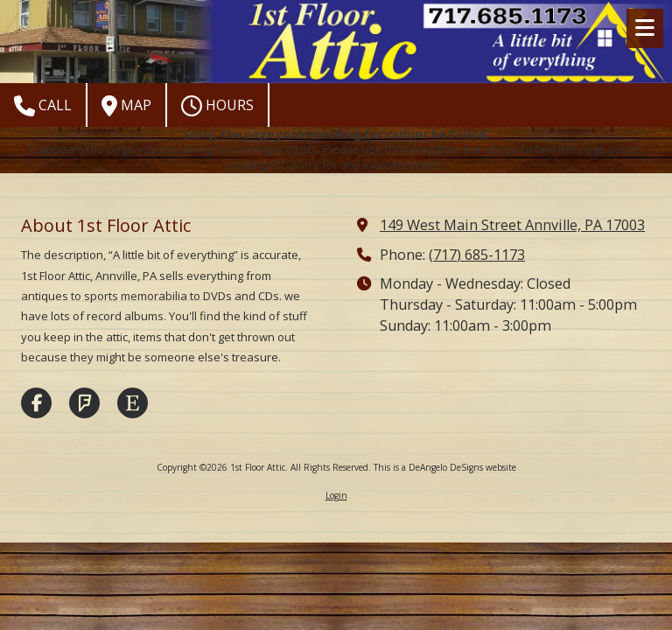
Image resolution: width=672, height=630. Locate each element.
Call (43, 106)
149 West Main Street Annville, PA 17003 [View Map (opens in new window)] (512, 225)
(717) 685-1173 (477, 255)
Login (336, 495)
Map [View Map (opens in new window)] (126, 106)
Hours (217, 106)
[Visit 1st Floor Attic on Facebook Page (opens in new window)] (36, 403)
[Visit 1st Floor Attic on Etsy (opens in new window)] (133, 403)
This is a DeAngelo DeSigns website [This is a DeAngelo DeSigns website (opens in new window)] (445, 467)
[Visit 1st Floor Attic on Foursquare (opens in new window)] (84, 403)
